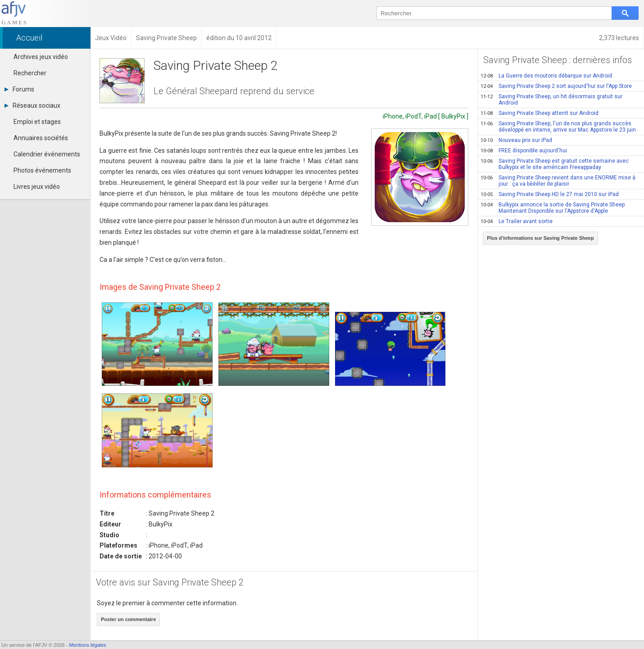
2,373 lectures (619, 38)
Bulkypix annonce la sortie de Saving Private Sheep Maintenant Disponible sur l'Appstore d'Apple (553, 208)
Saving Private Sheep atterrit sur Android (540, 113)
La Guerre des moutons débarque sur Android (546, 76)
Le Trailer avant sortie (517, 221)
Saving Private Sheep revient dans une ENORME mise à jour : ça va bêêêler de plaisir (558, 181)
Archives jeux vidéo (41, 57)
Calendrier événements (47, 154)
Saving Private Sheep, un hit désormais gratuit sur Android (551, 100)
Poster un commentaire (128, 619)
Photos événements (42, 170)
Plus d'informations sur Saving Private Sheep (540, 238)
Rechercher (30, 73)
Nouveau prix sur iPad (516, 140)
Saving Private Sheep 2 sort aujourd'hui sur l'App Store (556, 86)
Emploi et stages (37, 122)
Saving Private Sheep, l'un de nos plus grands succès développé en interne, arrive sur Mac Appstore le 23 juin (558, 127)
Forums (19, 89)
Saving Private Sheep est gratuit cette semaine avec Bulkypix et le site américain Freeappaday (555, 164)
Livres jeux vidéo (37, 187)
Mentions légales (88, 645)
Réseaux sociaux (32, 105)
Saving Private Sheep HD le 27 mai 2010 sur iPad (550, 194)
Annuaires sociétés (41, 138)
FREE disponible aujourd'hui (524, 151)
